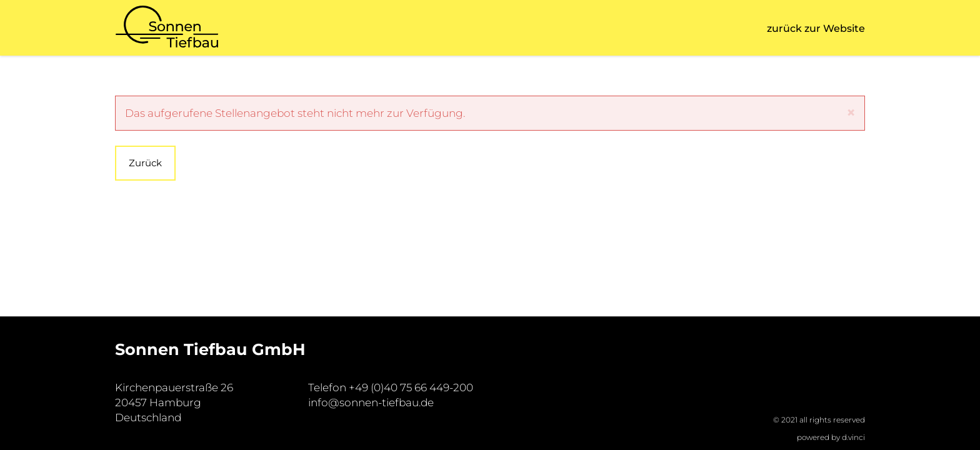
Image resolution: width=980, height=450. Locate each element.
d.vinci (853, 437)
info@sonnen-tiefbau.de (371, 402)
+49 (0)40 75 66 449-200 (411, 387)
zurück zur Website (816, 28)
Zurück (145, 163)
